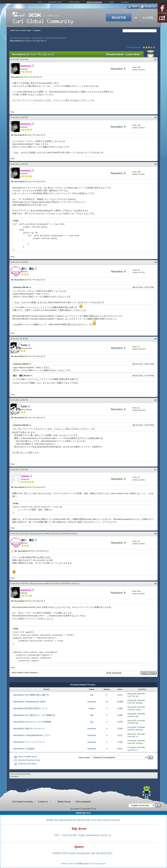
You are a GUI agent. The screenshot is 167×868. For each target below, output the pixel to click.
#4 (155, 262)
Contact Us (43, 802)
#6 (155, 400)
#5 (155, 339)
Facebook (125, 2)
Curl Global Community (20, 38)
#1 (155, 60)
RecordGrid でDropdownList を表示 (29, 702)
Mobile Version (64, 802)
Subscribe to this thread (27, 764)
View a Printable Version (28, 757)
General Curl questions (56, 38)
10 (107, 702)
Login (29, 30)
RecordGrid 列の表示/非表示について (30, 708)
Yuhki (24, 345)
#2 (155, 118)
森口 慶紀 (28, 269)
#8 (155, 534)
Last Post (131, 696)
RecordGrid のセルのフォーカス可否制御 (32, 722)
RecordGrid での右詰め (24, 749)
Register (37, 30)
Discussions (38, 38)
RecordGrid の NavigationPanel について (32, 735)
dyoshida (139, 703)
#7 (155, 470)
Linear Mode (133, 54)
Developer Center (55, 2)
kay (92, 695)
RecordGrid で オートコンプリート (29, 742)
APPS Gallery (74, 2)
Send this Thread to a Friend (29, 760)
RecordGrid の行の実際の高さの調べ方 (31, 695)
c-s (137, 736)
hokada (74, 534)
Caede (111, 2)
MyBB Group (82, 864)
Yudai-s (92, 708)
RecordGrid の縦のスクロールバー (29, 729)
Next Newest (31, 673)
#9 (155, 584)
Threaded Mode (115, 54)
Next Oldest (18, 673)
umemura (75, 584)
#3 (155, 164)
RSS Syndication (83, 802)
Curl (40, 2)
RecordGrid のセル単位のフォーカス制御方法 (34, 715)
